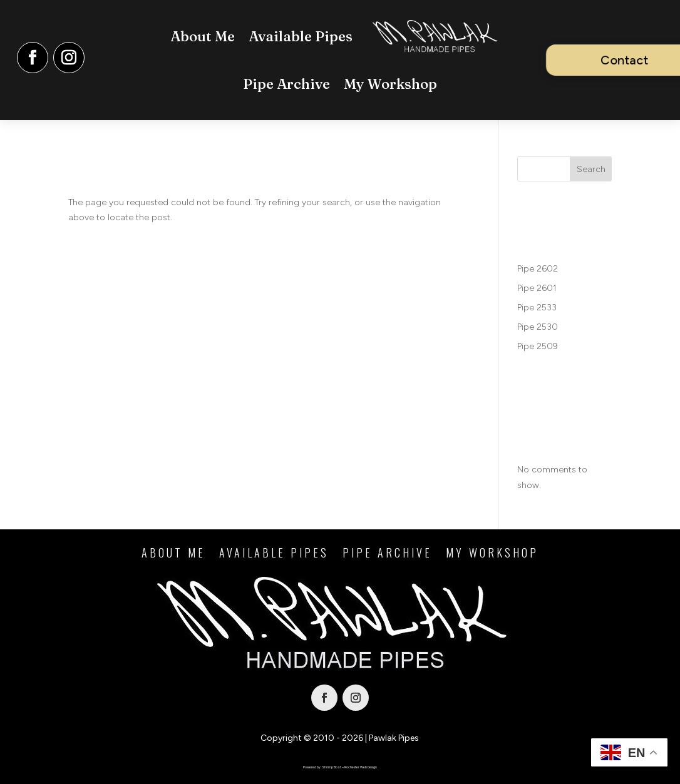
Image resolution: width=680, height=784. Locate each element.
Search (591, 169)
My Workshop (390, 84)
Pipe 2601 (537, 288)
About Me (203, 36)
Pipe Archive (286, 84)
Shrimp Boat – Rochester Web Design (349, 767)
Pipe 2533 (537, 308)
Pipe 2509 (538, 346)
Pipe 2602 (538, 269)
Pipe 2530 (538, 327)
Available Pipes (301, 36)
